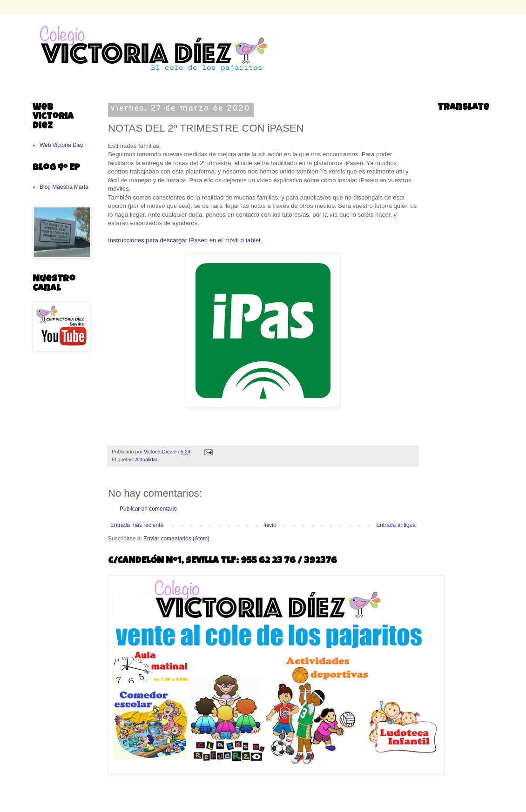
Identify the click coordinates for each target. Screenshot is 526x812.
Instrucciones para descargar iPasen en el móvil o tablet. (185, 240)
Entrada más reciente (137, 525)
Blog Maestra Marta (64, 187)
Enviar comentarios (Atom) (176, 539)
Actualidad (147, 459)
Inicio (270, 525)
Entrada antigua (396, 525)
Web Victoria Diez (62, 145)
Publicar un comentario (148, 509)
